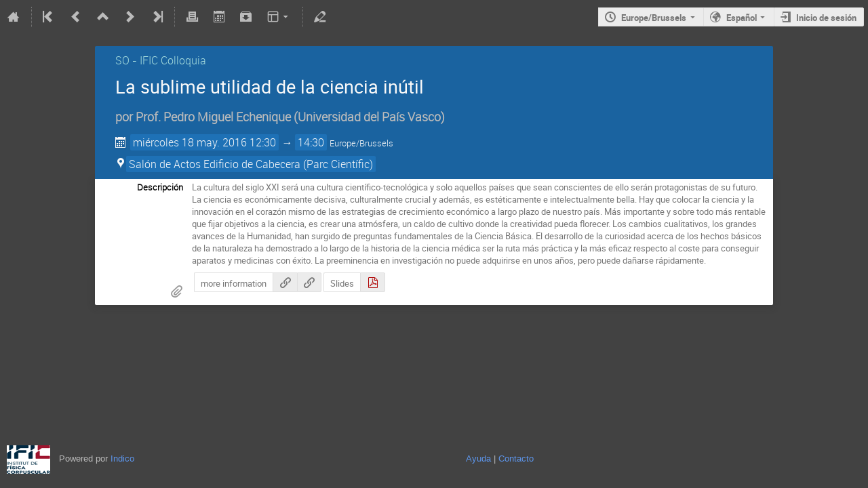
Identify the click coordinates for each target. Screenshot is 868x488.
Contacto (516, 459)
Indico (122, 459)
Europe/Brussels (654, 18)
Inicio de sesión (826, 18)
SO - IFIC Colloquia (161, 60)
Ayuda (478, 459)
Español (742, 18)
